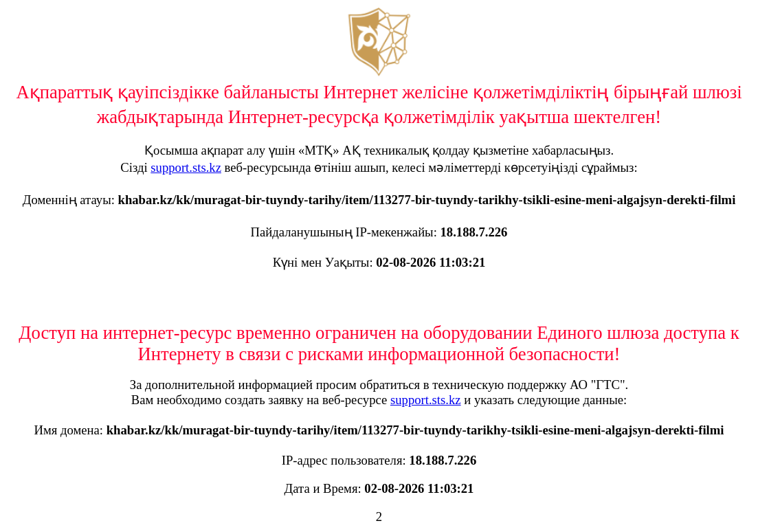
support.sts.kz (186, 167)
